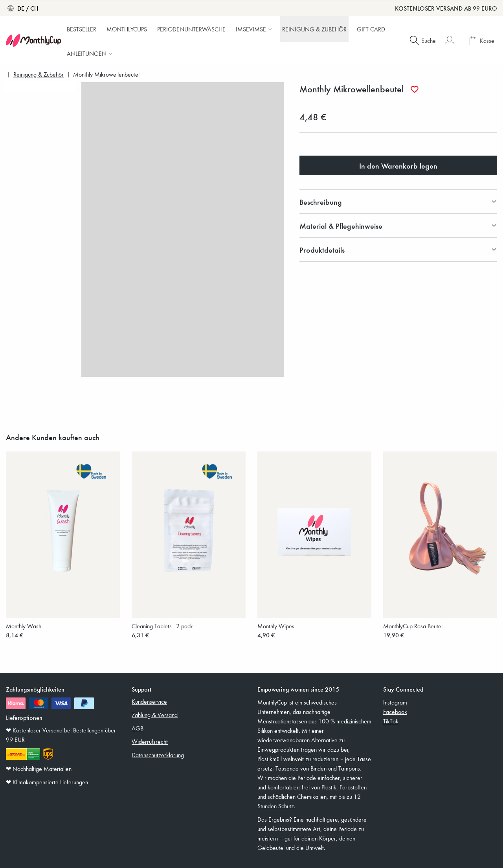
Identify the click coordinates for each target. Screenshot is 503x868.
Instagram (395, 702)
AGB (138, 728)
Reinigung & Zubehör (39, 74)
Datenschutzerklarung (158, 755)
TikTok (391, 721)
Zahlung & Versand (155, 715)
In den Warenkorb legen (398, 165)
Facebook (395, 712)
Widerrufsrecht (150, 741)
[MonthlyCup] (33, 40)
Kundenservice (149, 701)
